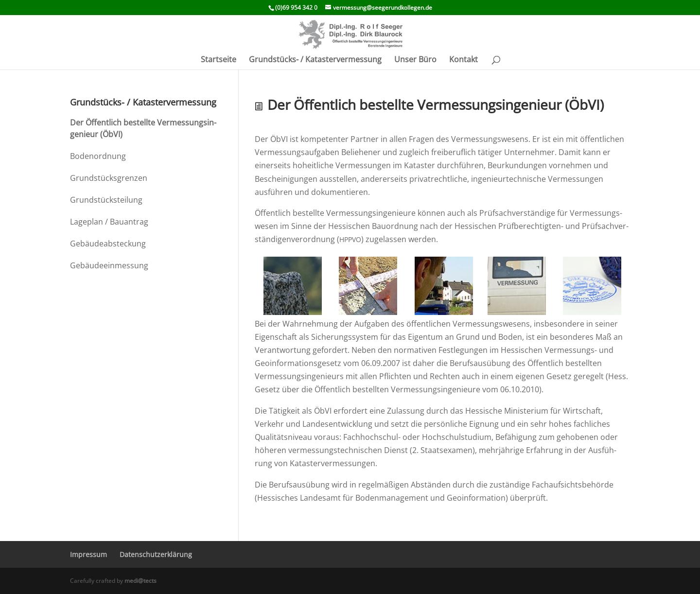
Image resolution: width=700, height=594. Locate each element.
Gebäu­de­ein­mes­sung (109, 265)
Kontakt (464, 60)
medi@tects (140, 581)
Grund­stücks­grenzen (109, 178)
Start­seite (219, 60)
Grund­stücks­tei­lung (106, 200)
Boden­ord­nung (98, 156)
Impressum (88, 554)
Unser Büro (415, 60)
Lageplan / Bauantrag (109, 222)
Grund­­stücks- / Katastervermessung (315, 60)
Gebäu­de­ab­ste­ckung (108, 244)
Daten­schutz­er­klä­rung (156, 554)
